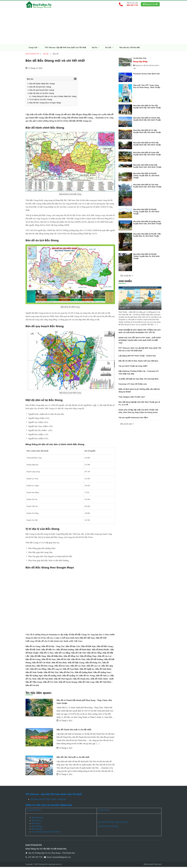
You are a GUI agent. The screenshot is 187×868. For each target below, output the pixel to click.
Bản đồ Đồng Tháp (88, 657)
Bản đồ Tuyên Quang (68, 683)
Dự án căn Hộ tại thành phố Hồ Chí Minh (46, 833)
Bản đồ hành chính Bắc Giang (70, 195)
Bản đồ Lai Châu (78, 667)
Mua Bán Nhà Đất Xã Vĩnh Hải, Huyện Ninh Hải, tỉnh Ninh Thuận (147, 145)
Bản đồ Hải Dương (95, 660)
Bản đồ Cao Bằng (62, 654)
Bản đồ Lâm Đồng (38, 670)
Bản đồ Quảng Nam (102, 673)
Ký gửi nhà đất (103, 811)
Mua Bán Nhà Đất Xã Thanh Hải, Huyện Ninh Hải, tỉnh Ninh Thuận (147, 120)
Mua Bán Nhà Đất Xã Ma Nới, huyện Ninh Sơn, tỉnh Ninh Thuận (147, 167)
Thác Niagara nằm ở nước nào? (132, 398)
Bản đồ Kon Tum (62, 667)
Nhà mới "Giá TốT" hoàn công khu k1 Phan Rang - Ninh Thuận (147, 87)
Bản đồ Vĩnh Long (86, 683)
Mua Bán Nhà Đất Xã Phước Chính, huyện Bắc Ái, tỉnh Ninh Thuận (146, 177)
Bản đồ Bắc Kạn (88, 647)
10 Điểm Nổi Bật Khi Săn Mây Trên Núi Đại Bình (139, 380)
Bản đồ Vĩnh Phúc (103, 683)
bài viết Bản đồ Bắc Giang (77, 122)
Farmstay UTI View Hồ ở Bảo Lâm (133, 385)
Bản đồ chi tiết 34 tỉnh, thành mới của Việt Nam (138, 362)
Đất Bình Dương (37, 819)
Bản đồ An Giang (33, 647)
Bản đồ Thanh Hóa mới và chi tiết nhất (74, 731)
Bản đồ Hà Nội (63, 660)
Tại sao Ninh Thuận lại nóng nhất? (133, 367)
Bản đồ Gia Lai (104, 657)
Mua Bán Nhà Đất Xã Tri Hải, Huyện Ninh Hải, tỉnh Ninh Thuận (147, 132)
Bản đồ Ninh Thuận (34, 673)
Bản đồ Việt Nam (87, 639)
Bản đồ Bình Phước (101, 651)
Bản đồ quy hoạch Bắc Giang (70, 394)
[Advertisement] (93, 28)
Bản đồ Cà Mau (47, 654)
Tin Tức (109, 48)
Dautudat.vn (101, 119)
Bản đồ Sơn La (103, 677)
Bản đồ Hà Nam (49, 660)
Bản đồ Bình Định (83, 651)
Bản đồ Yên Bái (32, 686)
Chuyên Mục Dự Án (34, 811)
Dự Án (96, 48)
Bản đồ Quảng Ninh (52, 677)
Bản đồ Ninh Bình (103, 670)
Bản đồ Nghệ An (87, 670)
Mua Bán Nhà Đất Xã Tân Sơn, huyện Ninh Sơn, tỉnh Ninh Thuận (147, 187)
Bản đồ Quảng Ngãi (34, 677)
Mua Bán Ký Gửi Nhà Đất (130, 49)
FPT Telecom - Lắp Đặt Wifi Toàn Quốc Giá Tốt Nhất (54, 795)
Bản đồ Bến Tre (48, 651)
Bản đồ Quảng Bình (84, 673)
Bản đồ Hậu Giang (76, 664)
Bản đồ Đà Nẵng (94, 654)
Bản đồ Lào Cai (94, 667)
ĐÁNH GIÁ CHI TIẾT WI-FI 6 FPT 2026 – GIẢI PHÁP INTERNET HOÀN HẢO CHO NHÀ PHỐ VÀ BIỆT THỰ (140, 341)
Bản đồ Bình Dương (65, 651)
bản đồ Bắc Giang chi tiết (56, 116)
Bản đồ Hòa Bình (59, 664)
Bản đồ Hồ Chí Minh (41, 664)
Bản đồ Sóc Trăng (87, 677)
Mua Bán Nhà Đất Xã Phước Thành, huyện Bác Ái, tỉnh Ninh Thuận (146, 257)
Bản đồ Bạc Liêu (73, 647)
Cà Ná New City (140, 59)
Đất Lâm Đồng (37, 827)
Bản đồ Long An (55, 670)
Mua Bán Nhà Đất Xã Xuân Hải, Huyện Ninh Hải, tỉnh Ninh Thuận (147, 155)
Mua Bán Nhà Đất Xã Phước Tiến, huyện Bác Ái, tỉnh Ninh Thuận (147, 236)
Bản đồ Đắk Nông (38, 657)
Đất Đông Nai (36, 822)
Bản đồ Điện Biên (55, 657)
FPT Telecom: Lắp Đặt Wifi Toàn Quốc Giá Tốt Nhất (65, 49)
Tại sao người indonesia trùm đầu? (133, 419)
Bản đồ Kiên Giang (45, 667)
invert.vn (59, 865)
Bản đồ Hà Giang (33, 660)
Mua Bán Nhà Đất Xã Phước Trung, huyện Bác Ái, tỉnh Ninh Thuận (146, 213)
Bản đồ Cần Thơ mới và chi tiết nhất (73, 758)
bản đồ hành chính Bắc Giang (80, 119)
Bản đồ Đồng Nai (71, 657)
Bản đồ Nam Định (71, 670)
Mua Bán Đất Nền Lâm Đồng (108, 827)
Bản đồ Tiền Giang (34, 683)
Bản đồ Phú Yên (67, 673)
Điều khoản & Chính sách (153, 865)
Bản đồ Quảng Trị (70, 677)
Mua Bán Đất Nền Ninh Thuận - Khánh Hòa (113, 823)
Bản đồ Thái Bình (45, 680)
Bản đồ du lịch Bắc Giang (70, 308)
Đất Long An (36, 824)
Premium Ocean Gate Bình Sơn (146, 75)
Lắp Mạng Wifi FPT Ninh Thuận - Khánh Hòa (137, 357)
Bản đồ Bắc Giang (105, 647)
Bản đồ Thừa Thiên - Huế (102, 680)
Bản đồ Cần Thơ (79, 654)
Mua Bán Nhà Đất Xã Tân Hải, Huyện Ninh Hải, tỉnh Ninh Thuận (147, 108)
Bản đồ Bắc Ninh (33, 651)
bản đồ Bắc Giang (79, 636)
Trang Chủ (34, 48)
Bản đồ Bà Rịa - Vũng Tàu (53, 647)
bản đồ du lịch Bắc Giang (56, 119)
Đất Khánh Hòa (37, 830)
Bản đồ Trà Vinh (50, 683)
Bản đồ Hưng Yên (93, 664)
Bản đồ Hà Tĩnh (78, 660)
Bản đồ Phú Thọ (51, 673)
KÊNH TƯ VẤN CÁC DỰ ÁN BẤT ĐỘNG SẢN (49, 806)
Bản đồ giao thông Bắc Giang (84, 116)
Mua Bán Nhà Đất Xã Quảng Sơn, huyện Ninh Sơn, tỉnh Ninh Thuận (147, 224)
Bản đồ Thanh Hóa (81, 680)
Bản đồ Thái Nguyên (63, 680)
